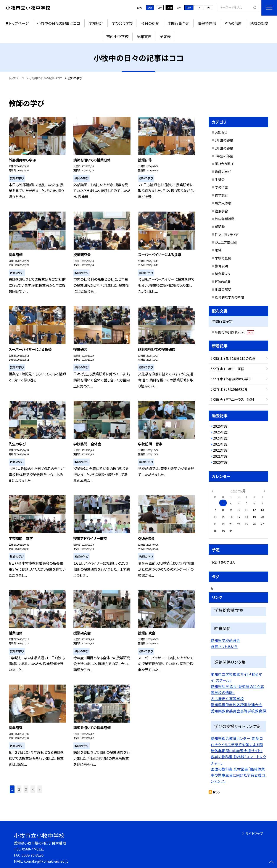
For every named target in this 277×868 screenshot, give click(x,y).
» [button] (40, 789)
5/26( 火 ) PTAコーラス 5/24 (232, 399)
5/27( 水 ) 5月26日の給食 (229, 389)
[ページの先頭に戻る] (271, 862)
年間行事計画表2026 (234, 332)
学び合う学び (122, 23)
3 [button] (26, 789)
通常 (150, 8)
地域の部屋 (259, 23)
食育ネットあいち (224, 647)
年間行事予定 (178, 23)
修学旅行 (221, 195)
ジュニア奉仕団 (226, 242)
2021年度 (220, 456)
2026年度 (220, 426)
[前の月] (213, 491)
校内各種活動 (225, 219)
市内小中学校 (117, 36)
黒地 (169, 8)
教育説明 (221, 266)
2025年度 (220, 432)
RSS (216, 792)
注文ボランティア (227, 234)
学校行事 (221, 187)
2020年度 (220, 462)
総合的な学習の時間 (229, 297)
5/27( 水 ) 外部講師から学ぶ (231, 379)
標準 (189, 8)
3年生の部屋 (224, 156)
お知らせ (221, 132)
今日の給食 (150, 23)
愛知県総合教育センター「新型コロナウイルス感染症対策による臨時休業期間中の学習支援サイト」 (237, 745)
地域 (218, 250)
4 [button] (33, 789)
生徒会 (220, 179)
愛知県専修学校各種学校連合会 (237, 705)
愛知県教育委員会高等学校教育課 (238, 711)
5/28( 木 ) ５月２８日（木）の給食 (233, 358)
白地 (160, 8)
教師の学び (223, 172)
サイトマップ (254, 833)
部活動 (220, 226)
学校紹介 (96, 23)
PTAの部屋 (233, 23)
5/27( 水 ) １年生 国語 (228, 369)
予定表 (165, 36)
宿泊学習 (221, 211)
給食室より (222, 274)
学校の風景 (223, 258)
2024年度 (220, 438)
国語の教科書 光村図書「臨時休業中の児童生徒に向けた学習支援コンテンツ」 (238, 775)
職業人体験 (223, 203)
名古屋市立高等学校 (227, 699)
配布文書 (144, 36)
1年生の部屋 (224, 140)
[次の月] (264, 491)
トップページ (19, 23)
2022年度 (220, 450)
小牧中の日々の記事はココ (59, 23)
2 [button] (19, 789)
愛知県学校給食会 (225, 640)
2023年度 (220, 444)
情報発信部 (207, 23)
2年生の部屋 (224, 148)
